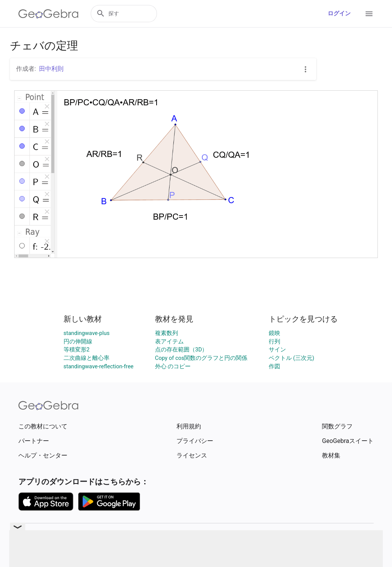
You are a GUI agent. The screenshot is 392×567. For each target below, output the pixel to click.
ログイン (339, 14)
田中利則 (51, 69)
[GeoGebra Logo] (48, 14)
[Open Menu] (369, 14)
